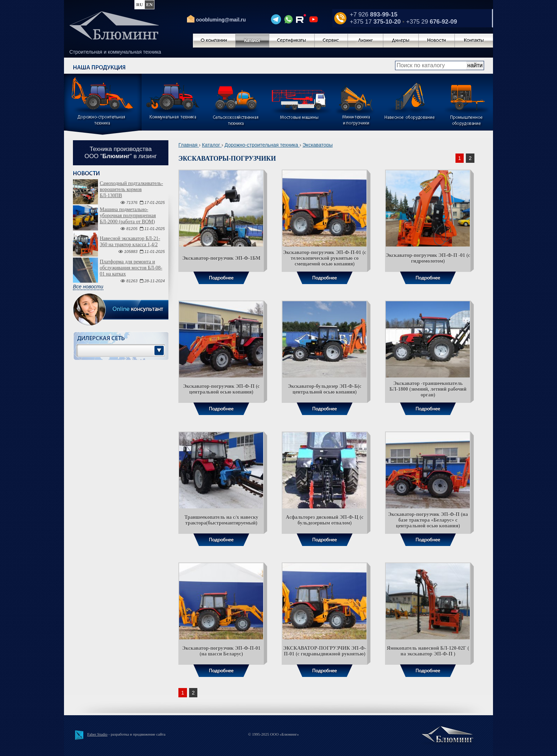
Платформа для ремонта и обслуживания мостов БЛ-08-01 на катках (131, 268)
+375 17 (375, 22)
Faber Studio (97, 734)
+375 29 (432, 22)
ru (140, 4)
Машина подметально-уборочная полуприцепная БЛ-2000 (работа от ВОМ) (128, 216)
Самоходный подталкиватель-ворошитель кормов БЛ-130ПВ (131, 189)
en (149, 4)
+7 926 (374, 14)
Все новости (88, 287)
